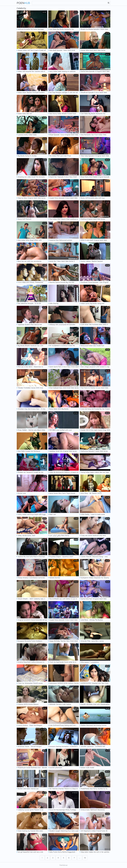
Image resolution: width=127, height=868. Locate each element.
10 (85, 858)
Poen (23, 3)
